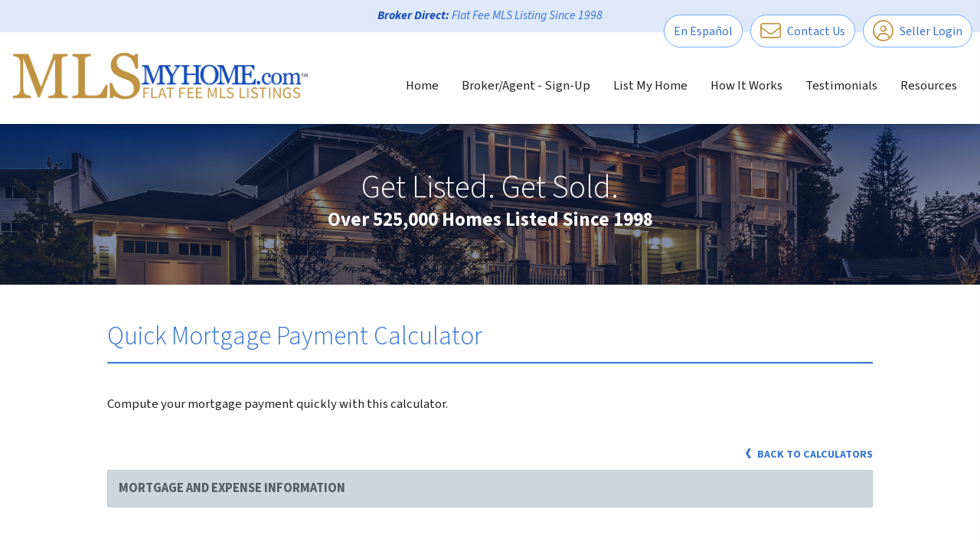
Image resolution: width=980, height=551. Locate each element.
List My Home (650, 86)
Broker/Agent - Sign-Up (526, 86)
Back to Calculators (809, 455)
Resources (929, 86)
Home (422, 86)
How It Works (746, 86)
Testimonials (841, 86)
